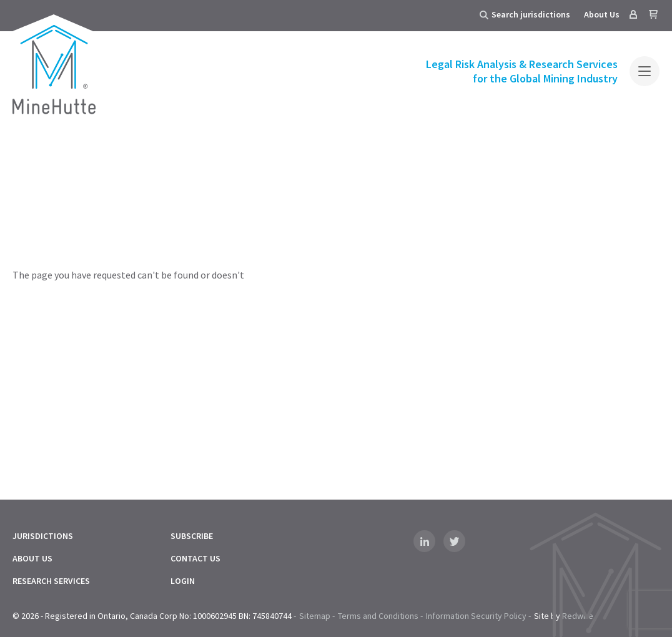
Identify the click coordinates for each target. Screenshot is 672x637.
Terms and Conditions (378, 616)
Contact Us (195, 558)
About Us (602, 14)
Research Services (51, 581)
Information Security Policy (476, 616)
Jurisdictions (43, 536)
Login (183, 581)
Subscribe (192, 536)
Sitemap (315, 616)
